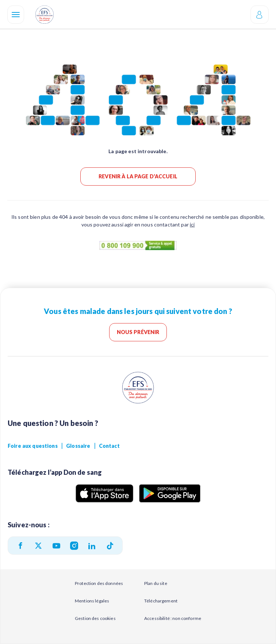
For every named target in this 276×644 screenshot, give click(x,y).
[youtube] (56, 546)
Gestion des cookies (95, 618)
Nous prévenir (138, 332)
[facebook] (20, 546)
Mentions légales (92, 601)
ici (192, 224)
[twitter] (38, 546)
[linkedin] (92, 546)
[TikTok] (110, 546)
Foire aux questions (33, 446)
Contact (109, 446)
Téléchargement (161, 601)
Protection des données (99, 583)
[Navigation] (16, 15)
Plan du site (156, 583)
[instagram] (74, 546)
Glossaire (78, 446)
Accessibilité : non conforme (173, 618)
